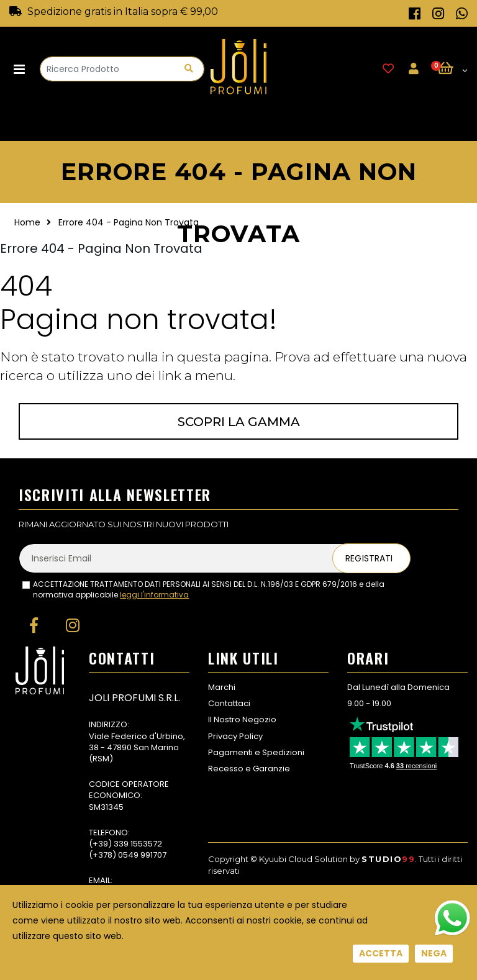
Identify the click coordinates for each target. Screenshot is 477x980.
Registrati (369, 558)
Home (27, 222)
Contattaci (229, 703)
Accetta (381, 953)
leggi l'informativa (154, 595)
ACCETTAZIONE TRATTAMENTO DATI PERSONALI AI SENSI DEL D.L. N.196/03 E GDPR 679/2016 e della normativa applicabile (209, 590)
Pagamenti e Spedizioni (256, 752)
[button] (452, 69)
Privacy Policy (235, 736)
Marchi (222, 687)
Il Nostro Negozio (242, 719)
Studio (388, 859)
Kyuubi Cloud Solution (303, 859)
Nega (434, 953)
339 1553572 (138, 844)
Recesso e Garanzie (249, 769)
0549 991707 (142, 855)
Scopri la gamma (239, 422)
